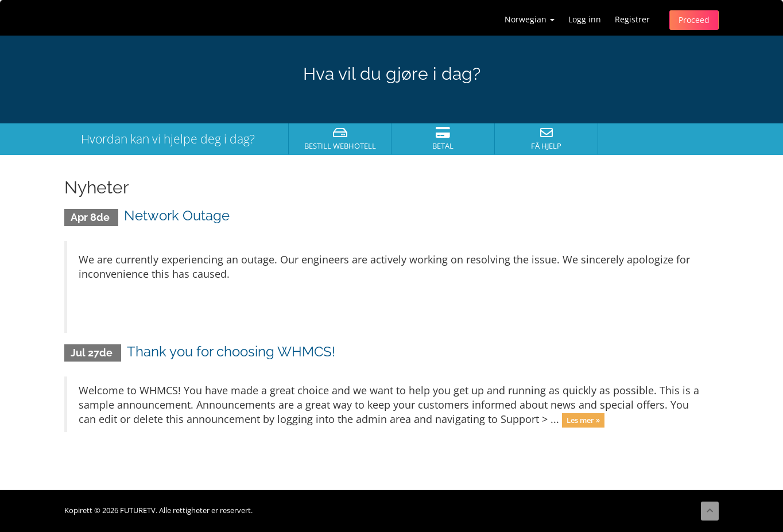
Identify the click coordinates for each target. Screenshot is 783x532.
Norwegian (530, 19)
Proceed (694, 20)
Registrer (632, 19)
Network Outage (177, 215)
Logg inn (585, 19)
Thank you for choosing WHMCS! (231, 352)
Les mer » (583, 420)
